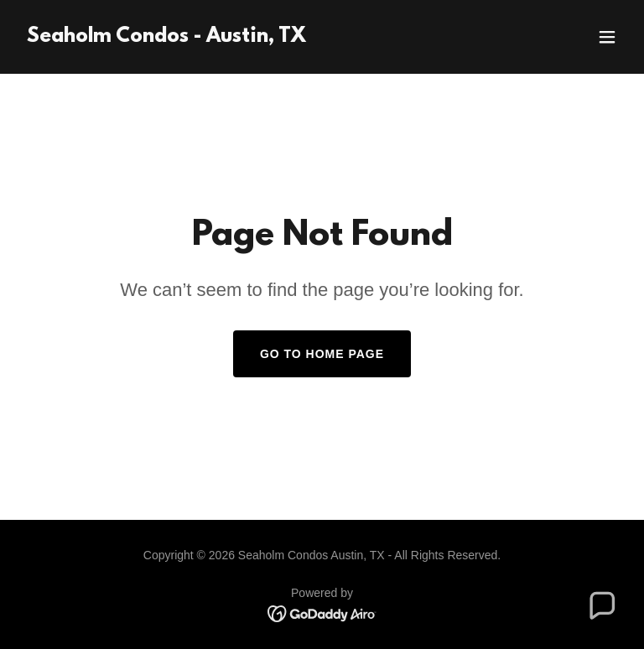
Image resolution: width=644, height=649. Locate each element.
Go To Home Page (322, 354)
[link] (166, 37)
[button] (607, 37)
